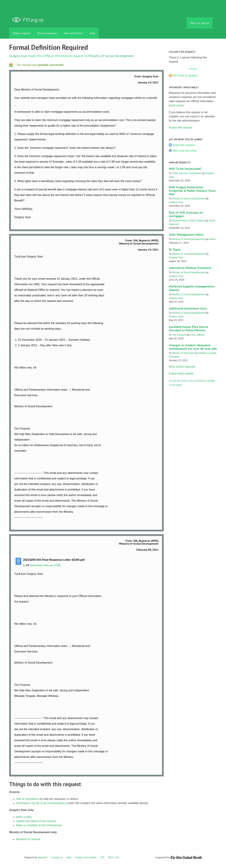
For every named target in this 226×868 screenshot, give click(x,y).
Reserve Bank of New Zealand (188, 221)
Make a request (22, 33)
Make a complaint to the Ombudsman (39, 825)
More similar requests (182, 367)
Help (92, 33)
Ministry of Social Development (111, 56)
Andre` (213, 239)
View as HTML (52, 565)
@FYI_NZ (114, 857)
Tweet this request (184, 145)
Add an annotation (27, 799)
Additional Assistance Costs (188, 308)
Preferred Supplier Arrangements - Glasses (192, 288)
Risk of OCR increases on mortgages (186, 214)
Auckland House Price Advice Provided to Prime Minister (189, 328)
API (102, 857)
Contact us (57, 857)
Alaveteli (42, 857)
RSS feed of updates (185, 76)
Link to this (157, 224)
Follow (193, 69)
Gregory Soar (18, 56)
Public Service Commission (187, 173)
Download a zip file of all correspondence (41, 803)
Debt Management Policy (186, 235)
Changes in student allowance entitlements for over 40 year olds (193, 347)
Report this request (181, 128)
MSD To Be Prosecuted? (185, 169)
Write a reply (24, 817)
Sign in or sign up (200, 23)
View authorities (73, 33)
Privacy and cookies (86, 857)
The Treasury (179, 335)
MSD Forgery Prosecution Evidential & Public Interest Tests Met (192, 191)
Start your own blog (184, 151)
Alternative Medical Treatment (190, 268)
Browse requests (47, 33)
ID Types (175, 249)
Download (36, 565)
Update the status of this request (36, 821)
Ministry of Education (183, 353)
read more (176, 105)
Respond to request (28, 839)
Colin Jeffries (197, 335)
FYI (29, 20)
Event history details (181, 374)
